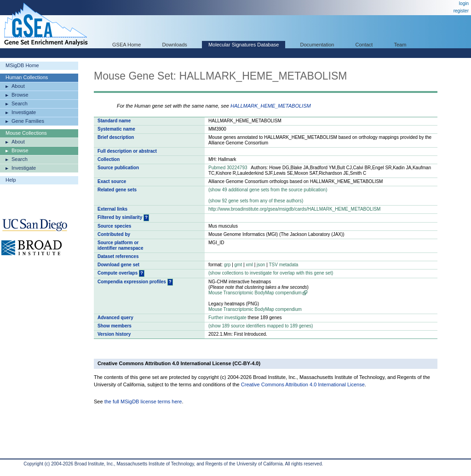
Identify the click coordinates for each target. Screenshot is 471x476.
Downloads (174, 45)
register (461, 11)
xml (249, 265)
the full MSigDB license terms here (143, 401)
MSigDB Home (22, 65)
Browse (20, 95)
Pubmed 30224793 (228, 168)
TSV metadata (283, 265)
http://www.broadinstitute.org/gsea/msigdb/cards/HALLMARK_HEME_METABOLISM (294, 209)
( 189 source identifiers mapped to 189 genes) (261, 326)
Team (400, 45)
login (464, 3)
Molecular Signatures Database (244, 45)
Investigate (24, 112)
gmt (238, 265)
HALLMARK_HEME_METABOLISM (271, 106)
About (18, 86)
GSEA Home (126, 45)
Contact (364, 45)
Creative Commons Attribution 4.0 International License (303, 384)
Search (20, 103)
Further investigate (227, 318)
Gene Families (28, 121)
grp (227, 265)
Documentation (317, 45)
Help (11, 180)
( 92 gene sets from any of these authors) (256, 201)
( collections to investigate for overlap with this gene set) (271, 273)
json (261, 265)
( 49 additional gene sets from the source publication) (268, 190)
